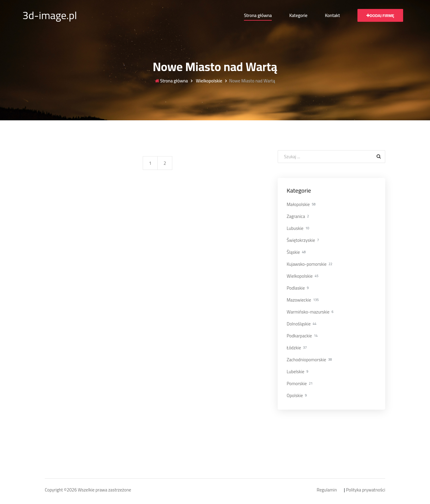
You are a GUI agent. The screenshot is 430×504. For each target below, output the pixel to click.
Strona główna (258, 15)
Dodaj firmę (380, 16)
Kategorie (298, 15)
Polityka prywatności (366, 490)
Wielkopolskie (209, 81)
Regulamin (327, 490)
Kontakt (332, 15)
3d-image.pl (50, 15)
